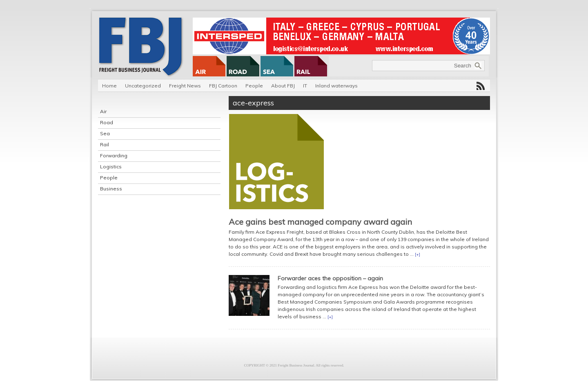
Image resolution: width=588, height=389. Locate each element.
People (254, 86)
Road (107, 122)
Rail (105, 144)
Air (103, 111)
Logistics (111, 167)
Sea (105, 133)
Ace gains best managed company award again (320, 222)
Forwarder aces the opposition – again (330, 278)
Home (109, 86)
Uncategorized (143, 86)
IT (305, 86)
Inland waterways (336, 86)
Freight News (185, 86)
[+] (418, 254)
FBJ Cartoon (223, 86)
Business (111, 189)
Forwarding (114, 155)
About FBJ (283, 86)
